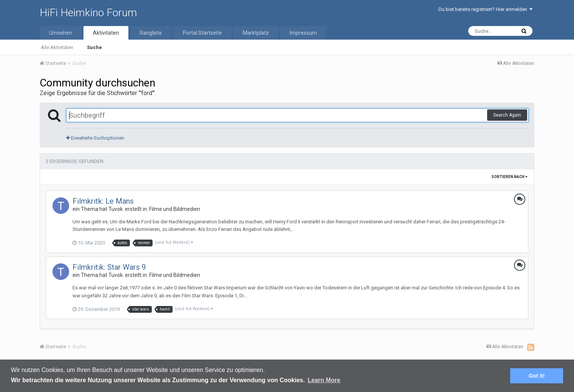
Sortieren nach (509, 177)
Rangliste (151, 33)
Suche (94, 47)
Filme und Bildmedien (175, 209)
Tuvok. (116, 209)
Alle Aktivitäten (57, 47)
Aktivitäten (106, 33)
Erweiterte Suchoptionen (95, 138)
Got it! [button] (537, 376)
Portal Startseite (202, 33)
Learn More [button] (324, 380)
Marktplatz (256, 33)
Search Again (507, 115)
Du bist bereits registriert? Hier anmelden (485, 9)
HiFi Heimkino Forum (88, 13)
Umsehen (61, 33)
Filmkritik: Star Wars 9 (109, 267)
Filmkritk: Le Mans (103, 201)
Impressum (303, 33)
